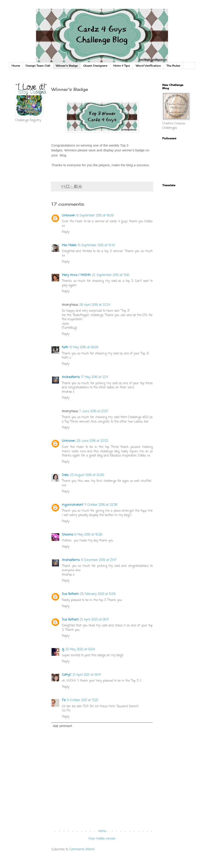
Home (16, 66)
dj (63, 650)
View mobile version (102, 839)
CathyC (67, 675)
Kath (65, 347)
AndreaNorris (71, 377)
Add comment (62, 726)
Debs (65, 475)
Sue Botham (70, 594)
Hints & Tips (122, 66)
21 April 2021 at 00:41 (87, 675)
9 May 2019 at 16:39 (88, 535)
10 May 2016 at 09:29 (84, 347)
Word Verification (148, 66)
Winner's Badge (67, 66)
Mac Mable (69, 245)
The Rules (173, 66)
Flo (64, 700)
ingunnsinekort (72, 505)
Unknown (69, 216)
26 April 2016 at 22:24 (95, 305)
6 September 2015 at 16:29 (95, 216)
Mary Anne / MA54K (76, 275)
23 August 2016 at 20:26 (87, 475)
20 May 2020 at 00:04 (80, 650)
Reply (66, 232)
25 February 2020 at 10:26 (98, 594)
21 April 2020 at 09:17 (95, 620)
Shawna (67, 535)
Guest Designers (95, 66)
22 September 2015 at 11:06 (111, 275)
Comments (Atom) (82, 849)
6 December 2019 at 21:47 (99, 560)
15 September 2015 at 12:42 (96, 245)
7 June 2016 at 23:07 (94, 411)
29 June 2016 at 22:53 (92, 441)
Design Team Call (38, 66)
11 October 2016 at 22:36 (101, 505)
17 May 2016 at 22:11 (95, 377)
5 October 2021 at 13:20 (83, 700)
